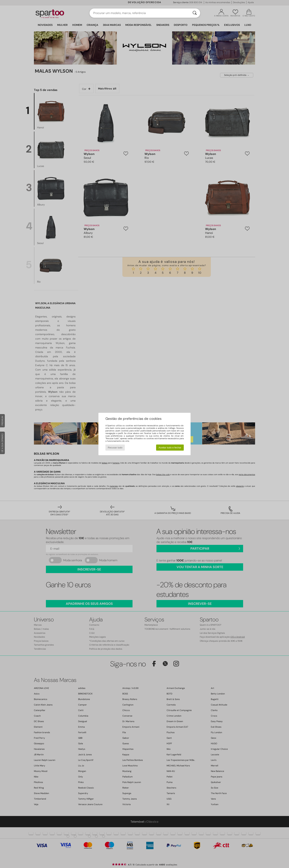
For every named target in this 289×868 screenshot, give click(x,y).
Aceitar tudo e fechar (170, 448)
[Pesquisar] (195, 13)
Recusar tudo (115, 448)
